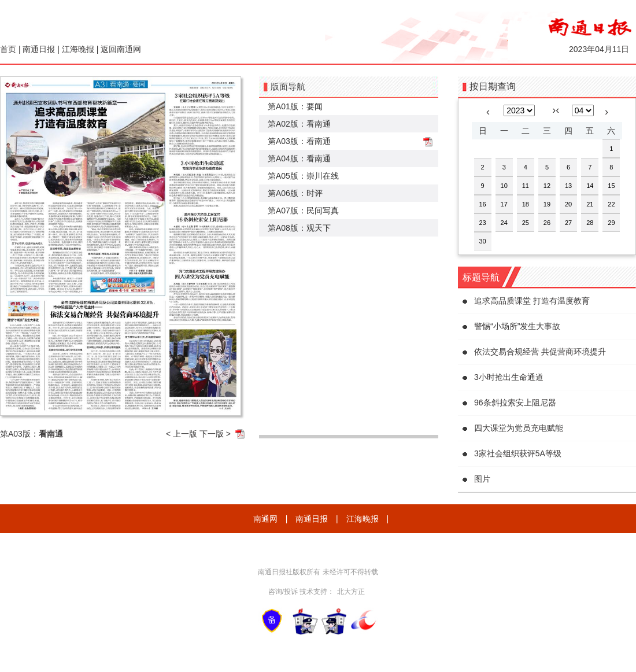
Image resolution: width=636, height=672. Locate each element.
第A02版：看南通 (299, 124)
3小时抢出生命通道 (509, 377)
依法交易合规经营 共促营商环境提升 (540, 352)
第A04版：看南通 (299, 158)
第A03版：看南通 (299, 141)
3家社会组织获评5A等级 (518, 453)
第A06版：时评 (295, 193)
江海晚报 (78, 49)
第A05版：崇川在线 (303, 176)
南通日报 (39, 49)
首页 (8, 49)
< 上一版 (182, 434)
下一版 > (215, 434)
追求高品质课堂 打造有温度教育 (532, 301)
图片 (482, 479)
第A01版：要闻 (295, 106)
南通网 (265, 519)
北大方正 (351, 592)
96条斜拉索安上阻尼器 (515, 403)
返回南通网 (121, 49)
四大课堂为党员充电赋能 (519, 428)
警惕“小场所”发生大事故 (517, 326)
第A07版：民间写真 (303, 211)
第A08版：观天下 (299, 228)
